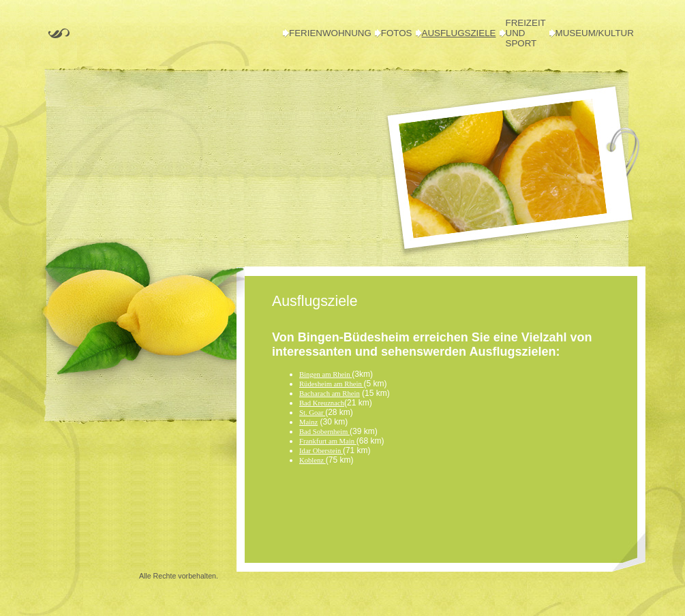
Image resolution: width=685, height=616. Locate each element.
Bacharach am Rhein (330, 394)
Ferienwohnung (330, 33)
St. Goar (312, 413)
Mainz (308, 422)
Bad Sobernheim (324, 432)
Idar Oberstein (321, 451)
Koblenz (313, 460)
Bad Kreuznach (322, 403)
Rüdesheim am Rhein (331, 384)
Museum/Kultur (595, 33)
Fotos (397, 33)
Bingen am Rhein (325, 374)
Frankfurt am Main (328, 441)
